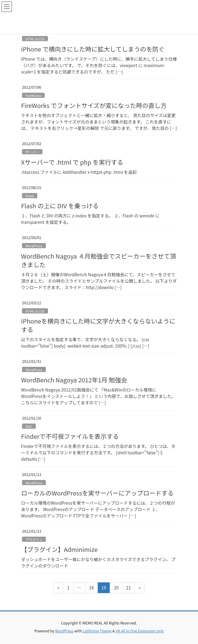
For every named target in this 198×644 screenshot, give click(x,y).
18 (91, 589)
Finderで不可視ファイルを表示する (70, 436)
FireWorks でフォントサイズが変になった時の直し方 (94, 105)
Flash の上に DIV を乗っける (60, 206)
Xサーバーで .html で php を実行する (72, 162)
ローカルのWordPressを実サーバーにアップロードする (97, 493)
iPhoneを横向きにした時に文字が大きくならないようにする (98, 325)
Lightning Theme (97, 631)
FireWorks (33, 95)
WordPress (34, 246)
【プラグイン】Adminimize (59, 549)
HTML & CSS (35, 39)
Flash (30, 196)
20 (116, 589)
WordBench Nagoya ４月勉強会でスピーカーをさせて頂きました (99, 260)
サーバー (32, 152)
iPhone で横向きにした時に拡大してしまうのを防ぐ (93, 49)
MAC (29, 426)
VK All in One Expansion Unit (140, 631)
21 (128, 589)
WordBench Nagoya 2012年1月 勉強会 (74, 380)
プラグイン (34, 539)
